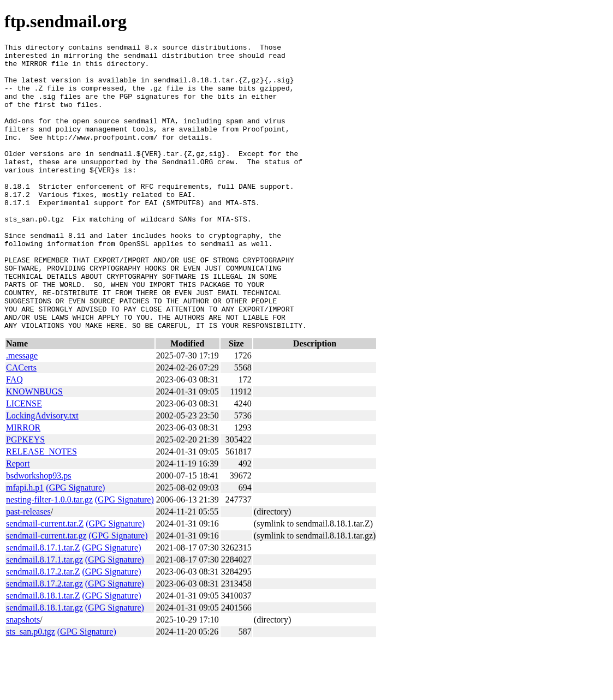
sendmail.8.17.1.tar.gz (44, 617)
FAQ (14, 437)
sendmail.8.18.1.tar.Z (43, 653)
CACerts (21, 425)
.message (22, 413)
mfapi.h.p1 (25, 545)
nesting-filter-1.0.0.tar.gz (49, 557)
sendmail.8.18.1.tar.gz (44, 665)
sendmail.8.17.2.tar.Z (43, 629)
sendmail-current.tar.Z (45, 581)
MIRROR (23, 485)
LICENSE (24, 461)
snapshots (23, 677)
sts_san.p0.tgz (31, 689)
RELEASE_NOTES (41, 509)
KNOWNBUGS (34, 449)
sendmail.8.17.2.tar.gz (44, 641)
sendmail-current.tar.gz (46, 593)
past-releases (28, 569)
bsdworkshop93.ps (39, 533)
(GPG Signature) (75, 545)
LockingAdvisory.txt (42, 473)
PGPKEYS (25, 497)
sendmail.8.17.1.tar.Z (43, 605)
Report (18, 521)
